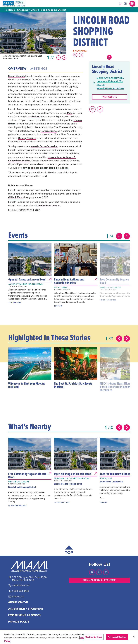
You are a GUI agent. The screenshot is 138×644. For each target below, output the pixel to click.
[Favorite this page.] (75, 55)
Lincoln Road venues (48, 205)
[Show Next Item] (64, 58)
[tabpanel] (45, 143)
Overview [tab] (17, 69)
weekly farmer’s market (45, 146)
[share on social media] (81, 55)
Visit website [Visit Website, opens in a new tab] (110, 97)
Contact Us (18, 596)
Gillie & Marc (16, 197)
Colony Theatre (27, 138)
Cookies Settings (94, 637)
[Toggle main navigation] (132, 4)
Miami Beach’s (17, 76)
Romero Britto (49, 131)
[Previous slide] (119, 236)
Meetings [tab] (39, 69)
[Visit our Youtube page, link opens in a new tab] (106, 572)
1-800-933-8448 (20, 591)
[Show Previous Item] (58, 58)
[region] (69, 637)
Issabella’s (34, 116)
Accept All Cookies (117, 637)
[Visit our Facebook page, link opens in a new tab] (99, 572)
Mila (69, 113)
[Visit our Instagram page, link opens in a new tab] (92, 572)
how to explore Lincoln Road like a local (45, 168)
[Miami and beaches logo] (29, 566)
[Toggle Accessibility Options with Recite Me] (125, 4)
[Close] (134, 637)
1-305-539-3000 (21, 585)
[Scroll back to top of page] (69, 551)
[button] (49, 246)
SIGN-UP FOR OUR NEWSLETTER (99, 580)
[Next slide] (127, 236)
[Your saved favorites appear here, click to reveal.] (120, 4)
